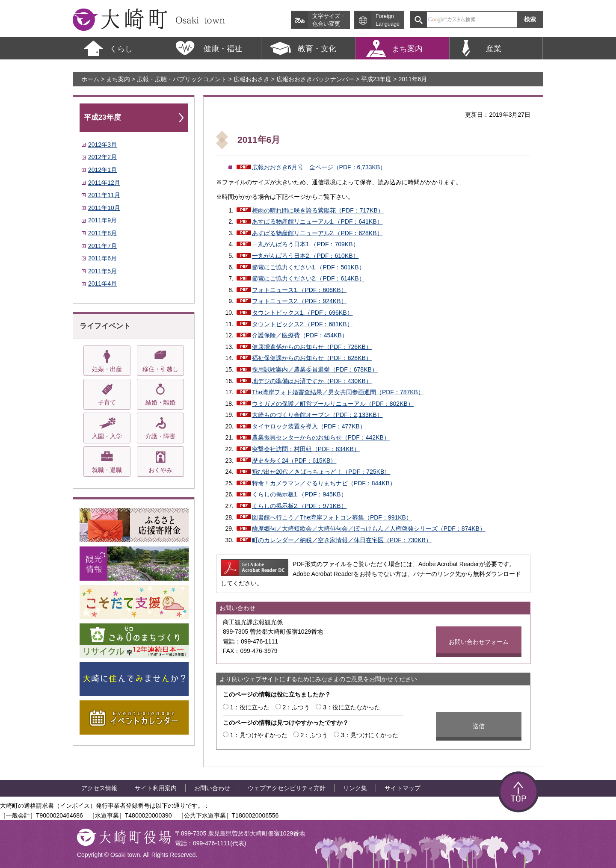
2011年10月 (104, 208)
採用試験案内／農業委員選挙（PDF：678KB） (315, 369)
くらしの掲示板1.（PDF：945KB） (299, 494)
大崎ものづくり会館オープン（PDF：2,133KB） (317, 415)
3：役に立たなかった (352, 707)
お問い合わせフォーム (479, 642)
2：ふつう (296, 707)
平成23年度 (376, 79)
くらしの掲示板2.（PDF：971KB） (299, 506)
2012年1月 (102, 170)
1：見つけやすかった (259, 735)
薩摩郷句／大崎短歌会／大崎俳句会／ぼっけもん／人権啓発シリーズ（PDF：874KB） (369, 528)
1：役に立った (250, 707)
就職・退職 (107, 470)
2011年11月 (104, 195)
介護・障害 (160, 436)
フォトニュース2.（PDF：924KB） (299, 301)
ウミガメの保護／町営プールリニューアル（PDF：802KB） (333, 404)
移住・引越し (160, 369)
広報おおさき (252, 79)
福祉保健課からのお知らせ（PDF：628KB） (312, 358)
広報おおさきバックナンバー (315, 79)
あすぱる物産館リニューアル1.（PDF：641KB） (317, 221)
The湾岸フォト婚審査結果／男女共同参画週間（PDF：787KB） (338, 392)
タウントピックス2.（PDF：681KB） (302, 324)
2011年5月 (102, 271)
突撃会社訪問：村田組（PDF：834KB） (306, 449)
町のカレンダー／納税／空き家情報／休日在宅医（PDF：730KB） (342, 540)
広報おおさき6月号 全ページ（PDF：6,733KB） (319, 167)
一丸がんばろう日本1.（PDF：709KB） (305, 244)
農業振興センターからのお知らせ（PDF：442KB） (321, 437)
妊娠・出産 (107, 369)
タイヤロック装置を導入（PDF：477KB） (309, 426)
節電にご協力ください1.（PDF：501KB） (308, 267)
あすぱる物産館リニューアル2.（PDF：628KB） (317, 233)
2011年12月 (104, 183)
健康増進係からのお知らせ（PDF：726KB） (312, 347)
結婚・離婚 (160, 402)
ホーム (90, 79)
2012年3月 (102, 145)
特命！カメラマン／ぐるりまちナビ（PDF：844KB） (324, 483)
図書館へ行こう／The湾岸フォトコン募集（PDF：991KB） (332, 517)
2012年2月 (102, 157)
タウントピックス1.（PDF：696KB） (302, 313)
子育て (107, 402)
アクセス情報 (99, 788)
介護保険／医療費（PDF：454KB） (300, 335)
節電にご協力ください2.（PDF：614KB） (308, 278)
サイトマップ (403, 788)
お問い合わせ (212, 788)
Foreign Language (388, 20)
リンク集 (355, 788)
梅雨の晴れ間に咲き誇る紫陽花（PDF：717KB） (318, 210)
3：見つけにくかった (370, 735)
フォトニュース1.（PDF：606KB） (299, 290)
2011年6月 (102, 258)
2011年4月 (102, 283)
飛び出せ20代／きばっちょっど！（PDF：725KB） (321, 472)
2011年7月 (102, 246)
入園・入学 (107, 436)
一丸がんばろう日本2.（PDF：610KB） (305, 256)
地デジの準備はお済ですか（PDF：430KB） (312, 381)
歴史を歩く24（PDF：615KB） (294, 461)
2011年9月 (102, 220)
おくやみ (160, 470)
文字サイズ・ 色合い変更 (329, 20)
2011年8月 (102, 233)
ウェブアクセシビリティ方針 (287, 788)
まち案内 (118, 79)
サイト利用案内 (156, 788)
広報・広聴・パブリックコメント (182, 79)
